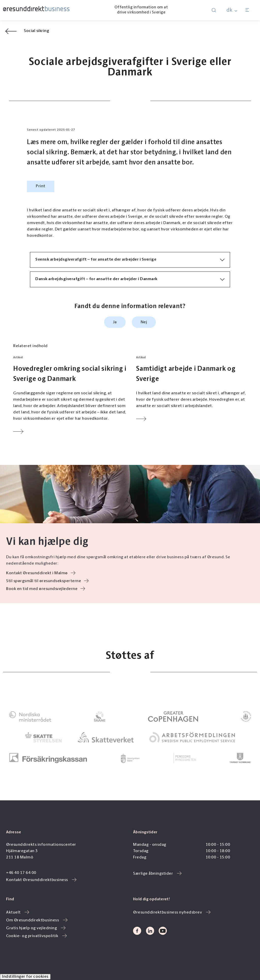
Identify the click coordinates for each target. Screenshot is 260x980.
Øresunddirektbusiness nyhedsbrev (172, 913)
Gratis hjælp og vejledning (36, 928)
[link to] (30, 716)
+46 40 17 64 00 (21, 873)
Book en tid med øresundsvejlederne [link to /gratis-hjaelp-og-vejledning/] (46, 589)
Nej (144, 322)
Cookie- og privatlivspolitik (36, 936)
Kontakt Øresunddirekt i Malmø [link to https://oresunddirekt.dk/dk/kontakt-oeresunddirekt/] (41, 573)
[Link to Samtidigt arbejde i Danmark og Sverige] (194, 389)
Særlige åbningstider (157, 874)
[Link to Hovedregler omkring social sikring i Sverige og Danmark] (72, 395)
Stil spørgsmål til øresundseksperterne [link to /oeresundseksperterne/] (47, 581)
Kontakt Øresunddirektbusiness (41, 880)
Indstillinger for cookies (25, 977)
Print (41, 186)
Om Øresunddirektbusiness (37, 920)
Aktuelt (18, 913)
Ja (115, 322)
